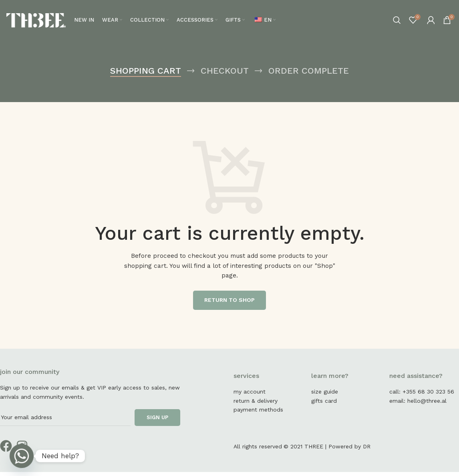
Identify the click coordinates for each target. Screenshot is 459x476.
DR (367, 451)
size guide (325, 396)
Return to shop (229, 304)
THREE (314, 451)
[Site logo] (36, 22)
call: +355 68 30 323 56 (422, 396)
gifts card (324, 405)
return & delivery (256, 405)
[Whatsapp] (22, 456)
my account (250, 396)
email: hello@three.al (418, 405)
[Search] (397, 22)
